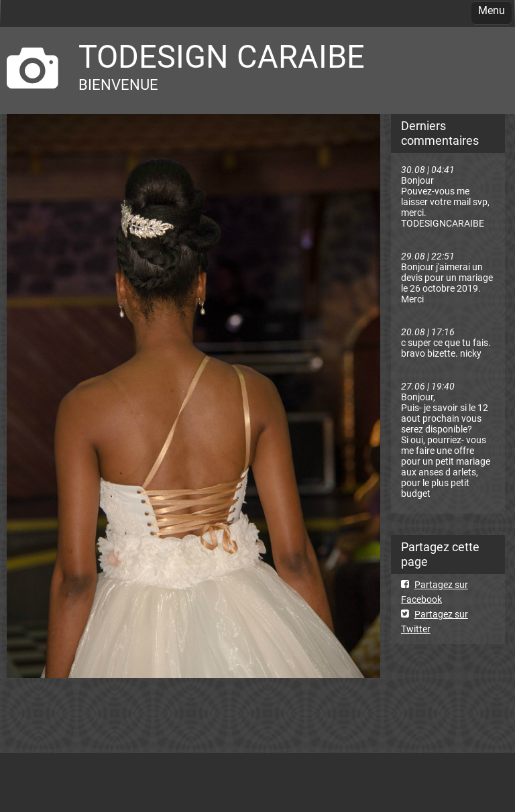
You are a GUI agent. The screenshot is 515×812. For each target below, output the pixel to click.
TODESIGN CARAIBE (222, 57)
